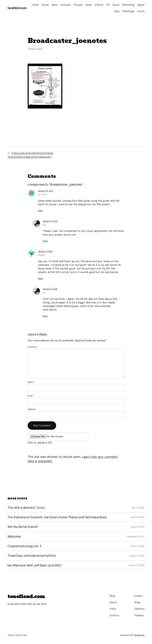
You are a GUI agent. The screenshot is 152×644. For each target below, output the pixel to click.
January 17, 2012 (50, 221)
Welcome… (15, 536)
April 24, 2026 (138, 508)
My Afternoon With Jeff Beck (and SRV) (35, 565)
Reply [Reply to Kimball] (41, 278)
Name (31, 382)
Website (31, 409)
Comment (33, 347)
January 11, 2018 (45, 251)
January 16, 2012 (46, 191)
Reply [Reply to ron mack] (41, 211)
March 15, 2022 (137, 517)
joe (39, 49)
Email (31, 396)
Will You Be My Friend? (23, 527)
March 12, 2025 (137, 546)
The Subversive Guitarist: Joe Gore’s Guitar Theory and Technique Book (57, 517)
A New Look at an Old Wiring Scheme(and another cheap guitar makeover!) (30, 155)
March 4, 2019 (138, 527)
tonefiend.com (17, 8)
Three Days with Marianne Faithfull (32, 556)
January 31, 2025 (137, 556)
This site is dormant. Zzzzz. (27, 508)
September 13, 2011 (136, 536)
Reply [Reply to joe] (45, 241)
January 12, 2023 (137, 565)
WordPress (139, 635)
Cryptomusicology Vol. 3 (24, 546)
